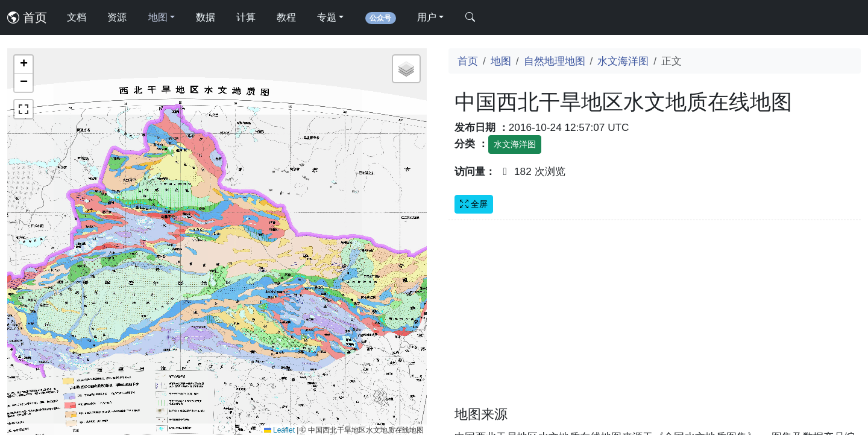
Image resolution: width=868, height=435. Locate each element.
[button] (24, 65)
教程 (286, 17)
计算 (246, 17)
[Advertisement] (655, 320)
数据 (206, 17)
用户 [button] (427, 17)
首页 (27, 17)
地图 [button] (158, 17)
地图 (501, 61)
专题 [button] (327, 17)
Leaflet (279, 430)
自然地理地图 (555, 61)
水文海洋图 (623, 61)
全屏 (474, 204)
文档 (77, 17)
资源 (117, 17)
